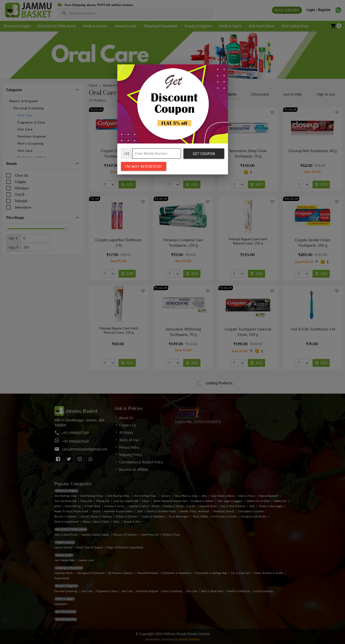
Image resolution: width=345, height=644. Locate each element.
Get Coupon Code (204, 155)
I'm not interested (144, 166)
